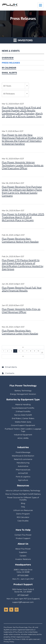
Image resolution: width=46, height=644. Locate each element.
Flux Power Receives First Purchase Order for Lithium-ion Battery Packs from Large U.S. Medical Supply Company (22, 191)
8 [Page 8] (31, 351)
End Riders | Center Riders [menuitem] (23, 418)
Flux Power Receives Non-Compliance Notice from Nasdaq (20, 240)
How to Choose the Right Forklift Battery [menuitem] (23, 494)
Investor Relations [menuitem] (23, 559)
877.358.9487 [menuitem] (23, 595)
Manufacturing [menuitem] (23, 463)
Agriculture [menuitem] (23, 480)
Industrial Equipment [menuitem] (23, 435)
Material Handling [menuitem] (23, 405)
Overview (8, 58)
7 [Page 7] (27, 351)
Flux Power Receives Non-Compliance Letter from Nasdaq (20, 332)
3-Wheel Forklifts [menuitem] (23, 411)
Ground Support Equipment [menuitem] (23, 425)
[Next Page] (23, 356)
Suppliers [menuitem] (23, 552)
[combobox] (15, 86)
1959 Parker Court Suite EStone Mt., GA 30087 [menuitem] (23, 591)
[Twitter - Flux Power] (11, 610)
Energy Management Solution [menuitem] (23, 394)
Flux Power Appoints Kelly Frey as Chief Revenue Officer (21, 311)
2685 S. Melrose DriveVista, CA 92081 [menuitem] (23, 571)
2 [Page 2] (8, 351)
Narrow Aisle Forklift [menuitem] (23, 415)
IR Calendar (9, 68)
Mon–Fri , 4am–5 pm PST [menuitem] (23, 579)
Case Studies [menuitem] (23, 521)
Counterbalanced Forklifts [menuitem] (23, 408)
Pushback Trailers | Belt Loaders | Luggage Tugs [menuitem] (23, 430)
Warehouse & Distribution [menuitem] (23, 456)
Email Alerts (9, 73)
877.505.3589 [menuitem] (23, 575)
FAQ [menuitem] (23, 507)
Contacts (10, 373)
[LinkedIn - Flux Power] (6, 610)
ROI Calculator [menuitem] (23, 517)
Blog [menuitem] (23, 503)
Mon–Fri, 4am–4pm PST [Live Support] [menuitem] (23, 599)
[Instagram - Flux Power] (17, 610)
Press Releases (11, 63)
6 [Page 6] (23, 351)
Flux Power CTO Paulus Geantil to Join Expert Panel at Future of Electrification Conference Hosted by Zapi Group (23, 265)
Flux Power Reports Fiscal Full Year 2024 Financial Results (22, 289)
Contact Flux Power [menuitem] (23, 535)
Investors (23, 40)
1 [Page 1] (4, 351)
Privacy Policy (9, 642)
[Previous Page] (23, 347)
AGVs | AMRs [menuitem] (23, 438)
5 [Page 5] (19, 351)
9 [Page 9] (35, 351)
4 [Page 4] (15, 351)
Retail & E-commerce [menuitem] (23, 459)
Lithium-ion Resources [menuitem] (23, 510)
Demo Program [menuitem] (23, 514)
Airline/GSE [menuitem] (23, 473)
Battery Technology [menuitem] (23, 391)
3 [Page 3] (11, 351)
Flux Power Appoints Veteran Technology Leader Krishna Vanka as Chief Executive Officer (23, 165)
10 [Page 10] (38, 351)
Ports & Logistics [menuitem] (23, 477)
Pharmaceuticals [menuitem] (23, 470)
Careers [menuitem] (23, 556)
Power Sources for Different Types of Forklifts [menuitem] (23, 499)
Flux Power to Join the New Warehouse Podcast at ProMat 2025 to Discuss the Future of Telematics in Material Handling (22, 139)
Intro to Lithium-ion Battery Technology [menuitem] (23, 491)
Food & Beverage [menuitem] (23, 452)
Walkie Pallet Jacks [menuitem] (23, 422)
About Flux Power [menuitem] (23, 549)
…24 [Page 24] (42, 352)
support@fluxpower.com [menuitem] (23, 602)
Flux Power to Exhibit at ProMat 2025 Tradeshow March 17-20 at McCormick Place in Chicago (23, 217)
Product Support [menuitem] (23, 538)
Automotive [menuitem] (23, 466)
